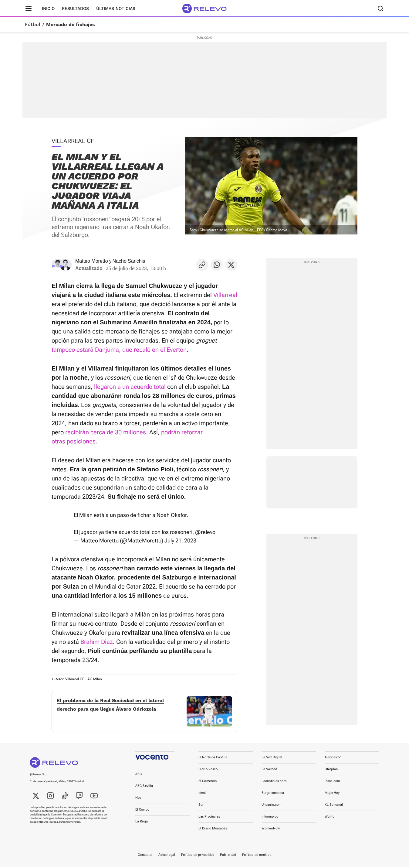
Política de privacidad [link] (198, 859)
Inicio (48, 9)
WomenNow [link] (271, 833)
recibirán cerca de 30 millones (106, 432)
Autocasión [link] (333, 762)
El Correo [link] (142, 814)
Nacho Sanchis (129, 261)
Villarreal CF (75, 679)
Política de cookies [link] (257, 859)
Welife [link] (330, 821)
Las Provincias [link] (209, 821)
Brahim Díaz (97, 642)
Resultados (75, 9)
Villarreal (225, 295)
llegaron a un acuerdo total (130, 387)
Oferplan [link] (331, 774)
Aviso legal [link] (167, 859)
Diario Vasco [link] (208, 774)
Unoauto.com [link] (271, 809)
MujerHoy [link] (332, 797)
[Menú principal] (29, 9)
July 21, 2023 (180, 540)
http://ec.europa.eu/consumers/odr (59, 826)
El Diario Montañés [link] (213, 833)
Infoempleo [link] (270, 821)
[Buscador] (380, 9)
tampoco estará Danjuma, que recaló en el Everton (119, 350)
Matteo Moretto (92, 261)
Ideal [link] (202, 797)
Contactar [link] (145, 859)
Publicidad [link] (228, 859)
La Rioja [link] (142, 826)
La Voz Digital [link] (272, 762)
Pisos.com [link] (332, 786)
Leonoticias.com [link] (274, 786)
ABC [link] (139, 779)
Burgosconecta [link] (273, 797)
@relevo (205, 532)
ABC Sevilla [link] (144, 790)
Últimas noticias (116, 9)
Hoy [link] (138, 802)
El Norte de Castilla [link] (213, 762)
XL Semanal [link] (334, 809)
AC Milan (95, 679)
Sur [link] (201, 809)
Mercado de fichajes (71, 25)
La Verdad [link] (269, 774)
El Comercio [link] (208, 786)
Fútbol (33, 25)
